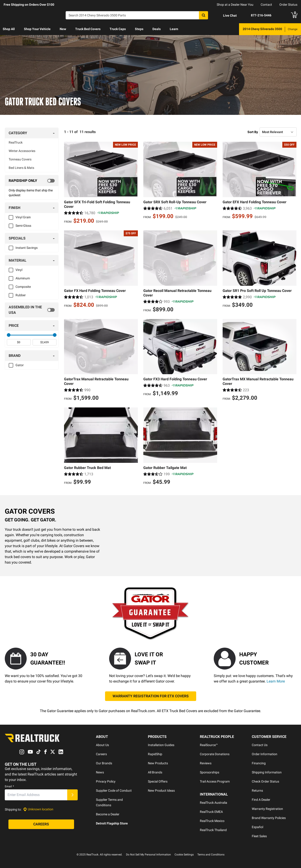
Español (257, 827)
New (63, 29)
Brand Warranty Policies (269, 818)
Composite (23, 287)
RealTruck (16, 142)
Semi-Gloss (23, 226)
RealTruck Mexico (212, 821)
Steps (139, 29)
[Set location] (38, 809)
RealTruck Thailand (213, 830)
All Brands (155, 772)
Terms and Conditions (211, 855)
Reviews (206, 763)
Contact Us (260, 745)
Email (9, 786)
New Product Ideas (161, 791)
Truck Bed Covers (88, 29)
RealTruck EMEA (211, 812)
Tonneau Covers (20, 159)
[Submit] (72, 795)
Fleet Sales (259, 836)
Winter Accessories (22, 151)
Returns (257, 791)
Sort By (253, 132)
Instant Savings (27, 248)
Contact (266, 5)
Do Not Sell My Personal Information (148, 855)
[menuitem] (9, 29)
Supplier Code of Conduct (114, 791)
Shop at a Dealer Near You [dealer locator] (235, 5)
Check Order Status (265, 781)
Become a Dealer (108, 814)
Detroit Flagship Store (112, 823)
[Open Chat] (226, 15)
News (100, 772)
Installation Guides (161, 745)
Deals (157, 29)
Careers (101, 754)
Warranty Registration (267, 809)
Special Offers (158, 781)
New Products (158, 763)
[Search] (137, 15)
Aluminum (23, 278)
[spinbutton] (19, 342)
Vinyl (19, 270)
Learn (174, 29)
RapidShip (155, 754)
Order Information (265, 754)
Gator (20, 365)
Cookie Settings (184, 855)
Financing (259, 763)
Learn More (276, 681)
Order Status (288, 5)
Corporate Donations (215, 754)
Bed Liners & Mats (21, 168)
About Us (102, 745)
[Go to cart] (294, 15)
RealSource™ (209, 745)
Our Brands (104, 763)
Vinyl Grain (23, 217)
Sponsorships (210, 772)
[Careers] (41, 824)
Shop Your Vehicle (37, 29)
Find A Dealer (261, 800)
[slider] (9, 335)
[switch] (32, 181)
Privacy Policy (106, 781)
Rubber (21, 295)
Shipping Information (267, 772)
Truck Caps (118, 29)
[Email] (36, 795)
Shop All (9, 29)
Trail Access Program (215, 781)
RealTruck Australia (214, 803)
